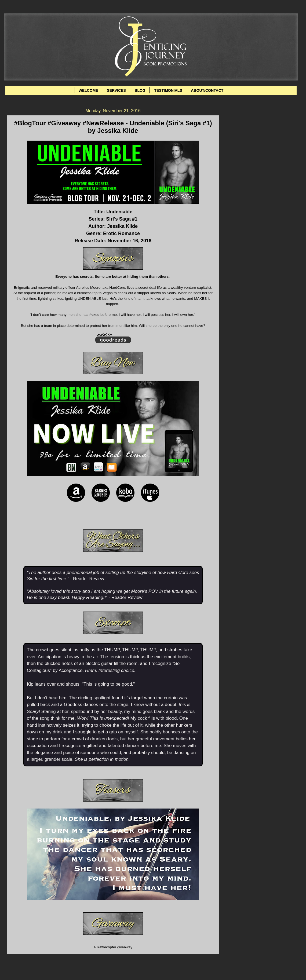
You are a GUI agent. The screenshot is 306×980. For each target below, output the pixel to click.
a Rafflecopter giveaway (113, 947)
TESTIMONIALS (168, 90)
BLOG (140, 90)
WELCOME (88, 90)
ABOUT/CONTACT (207, 90)
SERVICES (116, 90)
